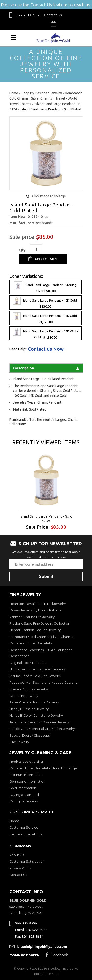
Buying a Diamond (24, 795)
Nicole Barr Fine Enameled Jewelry (37, 669)
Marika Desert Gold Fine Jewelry (35, 676)
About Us (17, 855)
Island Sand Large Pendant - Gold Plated (46, 519)
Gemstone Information (27, 781)
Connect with (24, 955)
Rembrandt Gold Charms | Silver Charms (41, 637)
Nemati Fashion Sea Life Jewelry (35, 630)
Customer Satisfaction (27, 861)
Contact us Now (46, 349)
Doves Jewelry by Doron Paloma (35, 610)
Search (42, 24)
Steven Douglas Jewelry (29, 689)
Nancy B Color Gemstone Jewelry (36, 715)
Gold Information (23, 788)
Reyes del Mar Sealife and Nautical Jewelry (43, 682)
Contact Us (53, 15)
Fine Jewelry (19, 742)
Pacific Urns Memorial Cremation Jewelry (42, 729)
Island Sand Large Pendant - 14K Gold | (46, 318)
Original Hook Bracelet (28, 663)
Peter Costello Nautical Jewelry (34, 702)
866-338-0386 (27, 15)
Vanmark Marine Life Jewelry (32, 617)
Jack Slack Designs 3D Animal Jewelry (39, 722)
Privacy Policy (20, 868)
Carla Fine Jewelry (24, 696)
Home (14, 821)
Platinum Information (26, 775)
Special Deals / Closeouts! (30, 735)
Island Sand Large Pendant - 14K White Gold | (46, 333)
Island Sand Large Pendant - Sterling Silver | (45, 287)
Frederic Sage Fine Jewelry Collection (40, 623)
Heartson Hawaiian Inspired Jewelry (38, 604)
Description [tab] (46, 368)
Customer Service (24, 827)
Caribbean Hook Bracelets (31, 643)
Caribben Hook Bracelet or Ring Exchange (43, 768)
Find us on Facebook (26, 834)
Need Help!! (18, 349)
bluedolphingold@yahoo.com (42, 947)
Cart (55, 24)
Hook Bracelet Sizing (26, 762)
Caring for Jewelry (24, 801)
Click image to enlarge (49, 196)
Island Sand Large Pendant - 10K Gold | (46, 302)
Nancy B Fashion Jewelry (29, 709)
